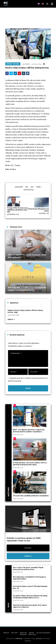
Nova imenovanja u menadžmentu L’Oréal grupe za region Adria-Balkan (29, 578)
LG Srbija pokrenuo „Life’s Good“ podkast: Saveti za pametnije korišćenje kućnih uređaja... (30, 464)
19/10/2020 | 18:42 (37, 64)
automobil (19, 187)
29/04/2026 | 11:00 (18, 581)
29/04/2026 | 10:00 (18, 600)
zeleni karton (29, 190)
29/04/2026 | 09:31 (18, 609)
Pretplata (14, 633)
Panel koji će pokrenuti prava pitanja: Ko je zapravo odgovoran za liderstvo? (30, 606)
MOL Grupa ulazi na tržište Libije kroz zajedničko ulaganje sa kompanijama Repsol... (27, 289)
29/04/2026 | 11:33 (18, 572)
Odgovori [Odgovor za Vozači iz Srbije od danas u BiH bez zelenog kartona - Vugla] (10, 319)
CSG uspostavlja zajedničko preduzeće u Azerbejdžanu (31, 496)
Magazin (6, 633)
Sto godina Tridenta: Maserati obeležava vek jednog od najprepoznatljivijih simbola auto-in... (30, 597)
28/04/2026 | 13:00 (18, 434)
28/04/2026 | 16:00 (18, 499)
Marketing (23, 633)
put (32, 187)
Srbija (38, 187)
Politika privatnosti (43, 633)
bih (27, 187)
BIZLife (28, 64)
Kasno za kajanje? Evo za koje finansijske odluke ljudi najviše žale (27, 256)
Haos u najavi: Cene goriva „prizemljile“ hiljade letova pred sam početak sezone (28, 568)
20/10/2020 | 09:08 (13, 315)
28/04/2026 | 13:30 (18, 467)
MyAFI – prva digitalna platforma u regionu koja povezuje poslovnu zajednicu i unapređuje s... (29, 431)
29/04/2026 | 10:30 (18, 591)
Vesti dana (16, 64)
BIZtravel (9, 64)
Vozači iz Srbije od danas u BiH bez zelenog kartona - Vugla (25, 311)
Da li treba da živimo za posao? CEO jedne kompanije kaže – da (30, 587)
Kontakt (32, 633)
